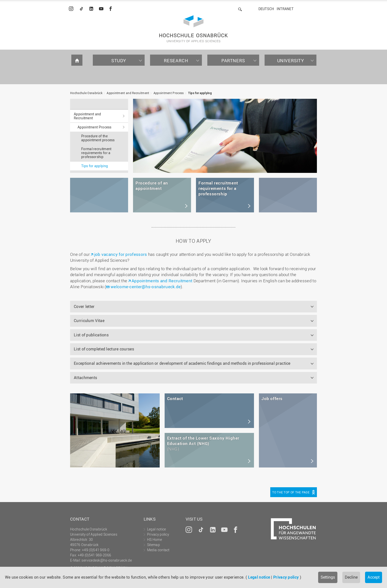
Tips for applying (200, 93)
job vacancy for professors (121, 254)
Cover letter (84, 306)
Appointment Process (169, 93)
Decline (351, 577)
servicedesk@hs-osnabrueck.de (106, 560)
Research (176, 61)
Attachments (85, 378)
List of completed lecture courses (104, 349)
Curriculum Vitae (89, 321)
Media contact (158, 550)
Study (119, 61)
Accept (374, 577)
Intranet (285, 9)
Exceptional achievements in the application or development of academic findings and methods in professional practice (182, 363)
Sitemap (154, 545)
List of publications (91, 335)
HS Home (155, 539)
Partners (233, 61)
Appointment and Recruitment (128, 93)
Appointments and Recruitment (162, 281)
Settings (328, 577)
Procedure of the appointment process (98, 138)
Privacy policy (286, 577)
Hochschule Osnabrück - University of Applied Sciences (193, 29)
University (291, 61)
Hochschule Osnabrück (86, 93)
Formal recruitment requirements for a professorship (96, 153)
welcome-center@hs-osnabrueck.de (146, 287)
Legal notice (259, 577)
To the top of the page (291, 492)
